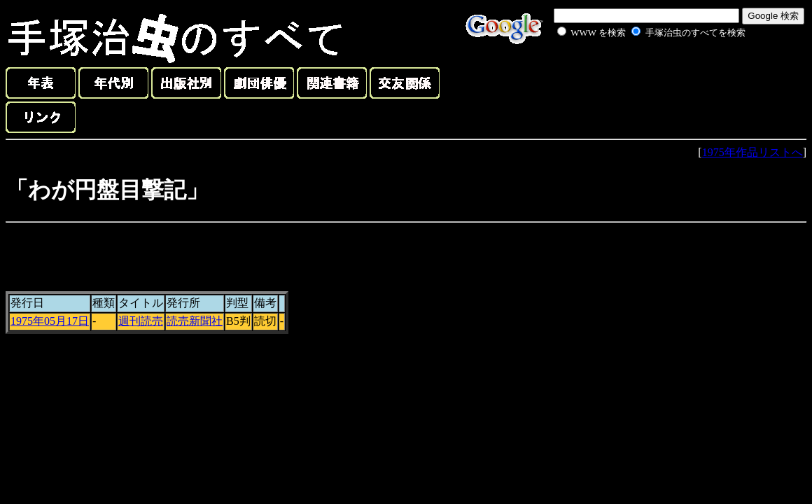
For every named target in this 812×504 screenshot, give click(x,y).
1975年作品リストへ (752, 152)
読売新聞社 (195, 321)
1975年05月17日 (50, 321)
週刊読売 (141, 321)
